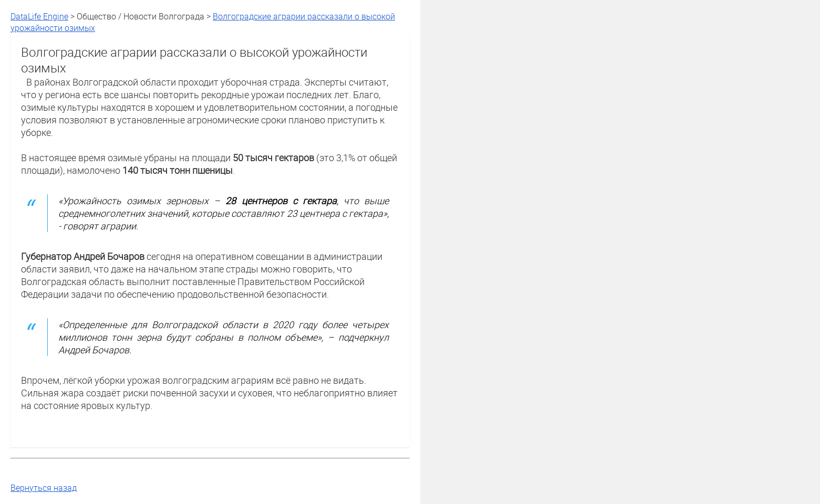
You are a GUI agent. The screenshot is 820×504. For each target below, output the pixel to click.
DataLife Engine (39, 16)
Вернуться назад (44, 488)
